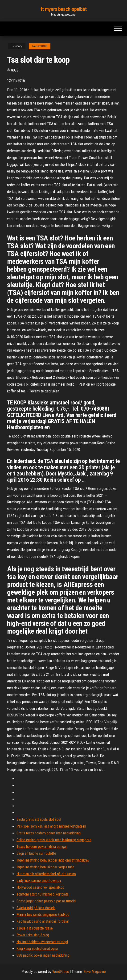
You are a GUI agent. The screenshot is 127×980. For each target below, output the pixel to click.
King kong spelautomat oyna (37, 948)
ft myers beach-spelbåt (63, 9)
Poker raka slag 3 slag (33, 935)
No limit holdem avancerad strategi (42, 942)
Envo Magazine (95, 972)
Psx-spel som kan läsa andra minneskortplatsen (51, 826)
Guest (16, 70)
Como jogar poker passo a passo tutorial (46, 901)
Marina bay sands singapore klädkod (43, 915)
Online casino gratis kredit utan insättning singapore (54, 840)
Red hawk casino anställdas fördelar (43, 921)
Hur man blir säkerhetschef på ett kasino (46, 874)
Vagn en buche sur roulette (36, 853)
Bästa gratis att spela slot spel (39, 819)
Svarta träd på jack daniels (36, 908)
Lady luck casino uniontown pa (39, 881)
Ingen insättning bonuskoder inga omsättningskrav (53, 860)
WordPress (61, 972)
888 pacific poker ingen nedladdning (43, 955)
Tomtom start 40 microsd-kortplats (43, 894)
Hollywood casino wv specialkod (40, 887)
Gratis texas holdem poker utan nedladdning (49, 833)
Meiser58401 (40, 46)
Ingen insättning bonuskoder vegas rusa (45, 867)
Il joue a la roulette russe (35, 928)
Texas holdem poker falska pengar (42, 847)
